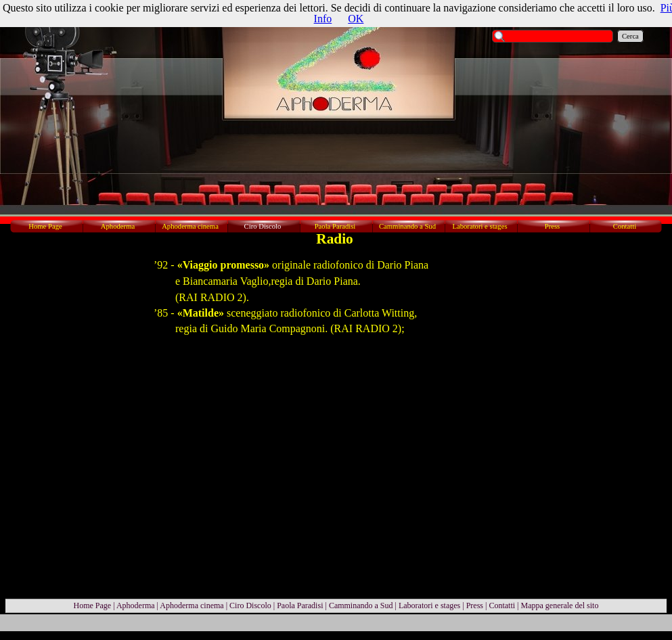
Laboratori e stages (429, 605)
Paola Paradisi (300, 605)
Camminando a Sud (361, 605)
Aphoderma (136, 605)
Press (475, 605)
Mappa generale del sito (559, 605)
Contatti (502, 605)
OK (356, 19)
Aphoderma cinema (192, 605)
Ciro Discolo (250, 605)
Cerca (630, 36)
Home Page (93, 605)
